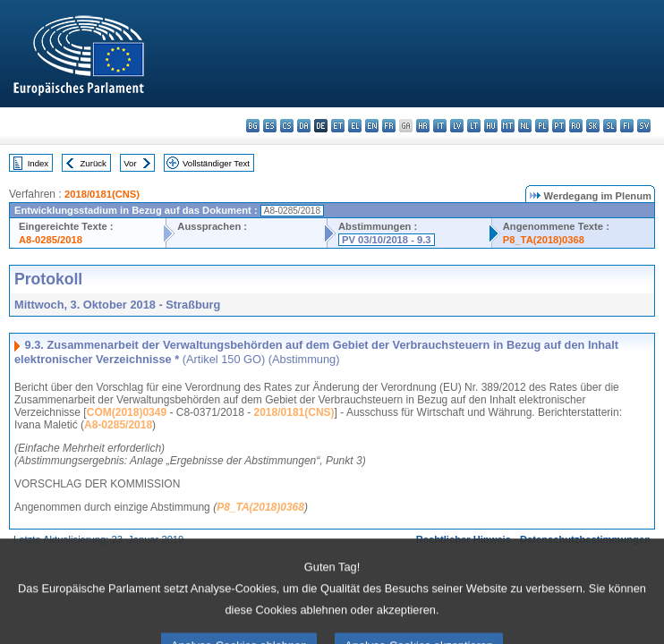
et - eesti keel (338, 126)
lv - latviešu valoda (457, 126)
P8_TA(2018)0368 (544, 240)
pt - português (559, 126)
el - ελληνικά (355, 126)
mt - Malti (508, 126)
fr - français (389, 126)
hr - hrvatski (423, 126)
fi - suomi (627, 126)
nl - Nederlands (525, 126)
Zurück (94, 163)
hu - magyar (491, 126)
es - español (270, 126)
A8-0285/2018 (51, 240)
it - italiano (440, 126)
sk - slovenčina (593, 126)
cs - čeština (287, 126)
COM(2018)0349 (127, 412)
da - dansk (304, 126)
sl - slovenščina (610, 126)
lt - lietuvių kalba (474, 126)
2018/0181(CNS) (102, 194)
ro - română (576, 126)
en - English (372, 126)
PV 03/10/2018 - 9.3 (387, 240)
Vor (130, 163)
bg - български (253, 126)
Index (38, 163)
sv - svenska (644, 126)
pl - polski (542, 126)
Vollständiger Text (216, 163)
